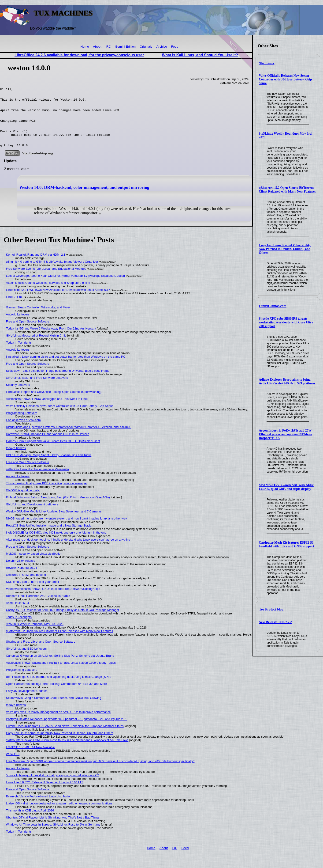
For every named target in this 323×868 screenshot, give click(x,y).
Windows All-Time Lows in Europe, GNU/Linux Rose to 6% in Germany (53, 836)
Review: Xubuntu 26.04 (22, 580)
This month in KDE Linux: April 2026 (30, 822)
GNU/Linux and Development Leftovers (32, 516)
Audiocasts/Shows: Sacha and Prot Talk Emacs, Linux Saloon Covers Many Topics (61, 675)
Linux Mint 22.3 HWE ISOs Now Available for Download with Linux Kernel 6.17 (58, 302)
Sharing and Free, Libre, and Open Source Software (41, 654)
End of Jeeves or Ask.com (23, 432)
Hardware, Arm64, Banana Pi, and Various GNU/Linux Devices (48, 446)
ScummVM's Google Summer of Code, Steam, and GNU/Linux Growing (54, 710)
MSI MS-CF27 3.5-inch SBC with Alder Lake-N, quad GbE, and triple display (286, 487)
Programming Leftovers (22, 425)
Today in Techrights (19, 354)
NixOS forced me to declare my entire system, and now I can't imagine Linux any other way (67, 530)
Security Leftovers (18, 397)
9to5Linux (267, 63)
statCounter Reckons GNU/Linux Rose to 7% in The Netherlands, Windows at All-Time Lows (67, 752)
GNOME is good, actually (23, 502)
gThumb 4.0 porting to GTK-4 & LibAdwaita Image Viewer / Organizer (52, 274)
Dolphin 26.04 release (21, 573)
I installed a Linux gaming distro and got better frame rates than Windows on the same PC (66, 369)
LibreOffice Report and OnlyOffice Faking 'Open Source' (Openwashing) (54, 404)
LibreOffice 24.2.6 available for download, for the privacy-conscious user (79, 55)
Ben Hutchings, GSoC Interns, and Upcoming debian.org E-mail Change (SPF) (58, 689)
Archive (162, 47)
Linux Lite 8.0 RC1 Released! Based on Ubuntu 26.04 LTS (45, 794)
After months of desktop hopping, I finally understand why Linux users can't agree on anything (68, 552)
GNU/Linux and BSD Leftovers (26, 661)
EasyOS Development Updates (27, 703)
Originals (146, 47)
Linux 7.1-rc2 (15, 309)
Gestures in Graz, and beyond (26, 587)
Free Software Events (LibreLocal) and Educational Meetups (46, 281)
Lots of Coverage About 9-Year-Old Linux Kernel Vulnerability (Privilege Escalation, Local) (66, 288)
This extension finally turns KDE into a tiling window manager (47, 495)
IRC (108, 47)
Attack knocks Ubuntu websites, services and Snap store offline (48, 295)
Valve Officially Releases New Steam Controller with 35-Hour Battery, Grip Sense (285, 79)
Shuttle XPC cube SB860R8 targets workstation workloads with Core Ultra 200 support (286, 322)
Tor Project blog (271, 609)
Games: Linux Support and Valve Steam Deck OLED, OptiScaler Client (53, 453)
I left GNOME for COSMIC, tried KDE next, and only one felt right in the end (56, 544)
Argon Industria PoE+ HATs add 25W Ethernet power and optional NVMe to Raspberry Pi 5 (285, 434)
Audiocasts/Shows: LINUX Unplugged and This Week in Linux (47, 411)
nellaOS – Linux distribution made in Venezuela (37, 481)
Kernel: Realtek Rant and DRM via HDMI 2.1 (36, 267)
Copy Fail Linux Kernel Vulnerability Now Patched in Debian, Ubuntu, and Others (285, 249)
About (97, 47)
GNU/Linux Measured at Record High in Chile (36, 347)
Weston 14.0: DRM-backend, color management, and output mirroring (84, 199)
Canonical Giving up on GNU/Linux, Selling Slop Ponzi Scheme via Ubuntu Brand (60, 668)
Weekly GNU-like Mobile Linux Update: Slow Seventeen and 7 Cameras (54, 523)
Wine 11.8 (13, 766)
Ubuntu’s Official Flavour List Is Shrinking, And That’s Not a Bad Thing (52, 829)
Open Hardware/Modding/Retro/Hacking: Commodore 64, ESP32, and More (57, 696)
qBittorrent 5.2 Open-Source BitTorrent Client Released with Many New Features (287, 190)
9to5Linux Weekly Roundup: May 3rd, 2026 (35, 636)
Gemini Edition (125, 47)
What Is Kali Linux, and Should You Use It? (200, 55)
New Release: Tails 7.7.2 (275, 622)
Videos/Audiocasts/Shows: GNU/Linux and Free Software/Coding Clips (53, 601)
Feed (175, 47)
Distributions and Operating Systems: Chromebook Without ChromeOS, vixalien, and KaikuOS (69, 439)
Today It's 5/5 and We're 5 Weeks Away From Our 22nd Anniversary (51, 340)
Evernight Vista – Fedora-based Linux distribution (39, 808)
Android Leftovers (18, 326)
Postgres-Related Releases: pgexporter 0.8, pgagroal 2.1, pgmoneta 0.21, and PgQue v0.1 (67, 731)
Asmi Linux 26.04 (18, 615)
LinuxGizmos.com (273, 306)
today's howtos (16, 460)
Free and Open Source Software (28, 333)
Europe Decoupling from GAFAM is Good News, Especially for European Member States (65, 738)
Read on (12, 165)
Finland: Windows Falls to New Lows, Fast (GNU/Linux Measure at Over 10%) (58, 509)
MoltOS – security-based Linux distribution (34, 566)
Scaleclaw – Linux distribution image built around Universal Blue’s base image (58, 383)
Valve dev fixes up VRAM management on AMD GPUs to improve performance (58, 724)
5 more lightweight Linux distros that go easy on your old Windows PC (52, 787)
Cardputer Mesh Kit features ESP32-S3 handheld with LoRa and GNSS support (286, 544)
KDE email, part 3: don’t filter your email (32, 594)
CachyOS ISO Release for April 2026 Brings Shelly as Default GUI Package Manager (63, 622)
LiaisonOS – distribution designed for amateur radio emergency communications (59, 815)
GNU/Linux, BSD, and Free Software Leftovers (37, 390)
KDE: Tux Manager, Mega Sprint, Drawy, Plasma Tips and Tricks (49, 467)
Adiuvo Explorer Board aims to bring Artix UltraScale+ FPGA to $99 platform (287, 381)
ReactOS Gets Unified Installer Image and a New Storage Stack (48, 537)
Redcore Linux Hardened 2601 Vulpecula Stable (38, 608)
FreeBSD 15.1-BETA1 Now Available (31, 759)
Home (85, 47)
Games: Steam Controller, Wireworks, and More (38, 319)
